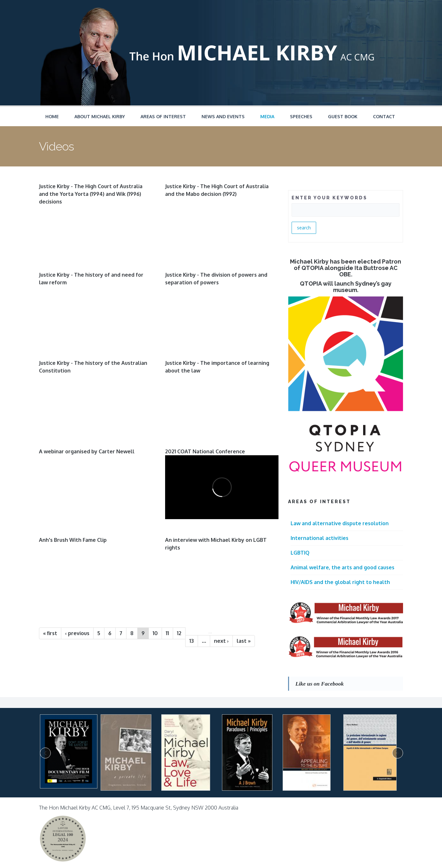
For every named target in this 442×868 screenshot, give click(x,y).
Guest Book (343, 116)
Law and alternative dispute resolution (340, 523)
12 (179, 633)
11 (167, 633)
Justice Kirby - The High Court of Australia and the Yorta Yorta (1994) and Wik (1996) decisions (91, 194)
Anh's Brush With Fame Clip (73, 540)
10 (155, 633)
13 (192, 641)
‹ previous (77, 633)
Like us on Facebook (320, 684)
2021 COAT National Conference (205, 451)
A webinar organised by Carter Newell (87, 451)
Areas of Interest (163, 116)
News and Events (223, 116)
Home (52, 116)
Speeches (301, 116)
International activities (320, 538)
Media (267, 116)
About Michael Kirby (100, 116)
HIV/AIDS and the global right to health (340, 582)
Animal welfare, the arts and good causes (343, 567)
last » (244, 641)
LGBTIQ (300, 553)
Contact (384, 116)
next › (221, 641)
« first (50, 633)
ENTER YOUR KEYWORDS (329, 198)
